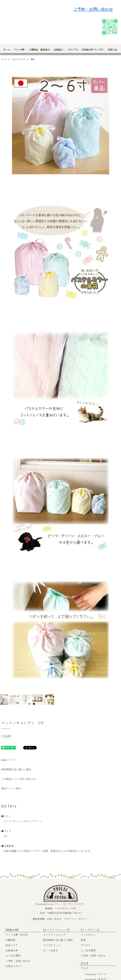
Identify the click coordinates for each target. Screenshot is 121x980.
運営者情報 (39, 919)
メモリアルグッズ (74, 50)
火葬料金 (34, 50)
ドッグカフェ (101, 50)
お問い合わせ (114, 50)
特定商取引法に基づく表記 (16, 769)
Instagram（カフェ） (95, 973)
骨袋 (32, 59)
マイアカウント (52, 945)
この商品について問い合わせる (19, 779)
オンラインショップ (54, 935)
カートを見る (51, 950)
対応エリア (12, 945)
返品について (9, 760)
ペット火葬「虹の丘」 (20, 50)
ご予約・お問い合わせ (93, 9)
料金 (83, 940)
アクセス (86, 945)
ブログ (84, 968)
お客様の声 (87, 50)
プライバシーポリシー (76, 919)
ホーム (7, 50)
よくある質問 (13, 955)
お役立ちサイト (14, 965)
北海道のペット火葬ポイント (60, 50)
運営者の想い (47, 50)
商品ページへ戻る (11, 788)
